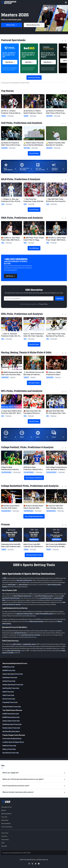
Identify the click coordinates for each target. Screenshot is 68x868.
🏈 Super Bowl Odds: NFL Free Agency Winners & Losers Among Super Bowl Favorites (33, 412)
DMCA (3, 843)
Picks (12, 25)
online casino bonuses (13, 650)
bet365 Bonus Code (8, 667)
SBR (5, 578)
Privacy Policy (43, 304)
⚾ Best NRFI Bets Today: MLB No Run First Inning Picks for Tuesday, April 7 (56, 200)
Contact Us (4, 836)
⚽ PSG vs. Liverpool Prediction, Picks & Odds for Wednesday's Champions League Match (11, 112)
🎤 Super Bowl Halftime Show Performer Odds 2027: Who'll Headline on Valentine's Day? (11, 412)
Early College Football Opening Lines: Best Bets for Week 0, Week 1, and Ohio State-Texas (56, 468)
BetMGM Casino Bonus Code (11, 717)
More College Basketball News (34, 516)
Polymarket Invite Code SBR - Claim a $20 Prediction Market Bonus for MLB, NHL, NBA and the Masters (11, 545)
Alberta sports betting (36, 621)
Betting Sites (5, 820)
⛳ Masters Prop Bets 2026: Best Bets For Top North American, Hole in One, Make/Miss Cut (56, 144)
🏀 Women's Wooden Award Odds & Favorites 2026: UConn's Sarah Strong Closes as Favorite (33, 507)
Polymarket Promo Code (10, 702)
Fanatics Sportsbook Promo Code (13, 685)
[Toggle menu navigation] (66, 2)
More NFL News (34, 421)
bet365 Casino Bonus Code (11, 714)
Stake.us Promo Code (9, 749)
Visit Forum (10, 276)
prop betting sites (46, 598)
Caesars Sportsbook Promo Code (13, 674)
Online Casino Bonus (7, 827)
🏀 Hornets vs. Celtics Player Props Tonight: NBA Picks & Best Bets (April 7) (56, 239)
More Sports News (34, 383)
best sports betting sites (24, 580)
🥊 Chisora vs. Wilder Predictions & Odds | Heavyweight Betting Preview (56, 373)
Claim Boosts (48, 62)
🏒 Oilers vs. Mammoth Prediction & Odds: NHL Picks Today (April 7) (11, 335)
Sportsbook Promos (7, 807)
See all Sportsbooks (34, 77)
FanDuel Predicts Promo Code (12, 707)
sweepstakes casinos (29, 644)
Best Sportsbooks (6, 823)
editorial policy (23, 584)
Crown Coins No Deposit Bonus (12, 738)
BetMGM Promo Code (9, 670)
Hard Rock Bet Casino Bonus (11, 731)
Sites (34, 25)
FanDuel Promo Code (9, 681)
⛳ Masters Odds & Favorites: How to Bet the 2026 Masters (34, 144)
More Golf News (34, 153)
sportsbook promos (20, 633)
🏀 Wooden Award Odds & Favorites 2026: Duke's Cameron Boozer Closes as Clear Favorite (10, 507)
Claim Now (29, 62)
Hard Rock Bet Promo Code (11, 688)
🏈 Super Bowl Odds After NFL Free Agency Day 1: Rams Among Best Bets (56, 412)
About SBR (4, 846)
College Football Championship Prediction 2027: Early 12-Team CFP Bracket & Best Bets (10, 468)
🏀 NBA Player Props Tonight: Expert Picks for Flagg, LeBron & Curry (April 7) (34, 239)
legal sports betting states (25, 614)
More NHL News (34, 344)
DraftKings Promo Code (10, 677)
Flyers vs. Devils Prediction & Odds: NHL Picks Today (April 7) (34, 335)
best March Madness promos (44, 596)
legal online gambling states (44, 614)
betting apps (12, 584)
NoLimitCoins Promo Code (11, 753)
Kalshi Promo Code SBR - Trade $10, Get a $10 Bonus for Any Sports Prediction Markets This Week (34, 545)
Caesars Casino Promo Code (11, 721)
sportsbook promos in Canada (31, 635)
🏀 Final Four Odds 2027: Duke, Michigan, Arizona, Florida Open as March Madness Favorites (55, 507)
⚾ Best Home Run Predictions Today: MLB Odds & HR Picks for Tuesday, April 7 (34, 200)
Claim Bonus (10, 62)
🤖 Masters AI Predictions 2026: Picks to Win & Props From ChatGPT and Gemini (55, 112)
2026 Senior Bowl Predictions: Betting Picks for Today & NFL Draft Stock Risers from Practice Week (34, 468)
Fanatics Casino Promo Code (11, 728)
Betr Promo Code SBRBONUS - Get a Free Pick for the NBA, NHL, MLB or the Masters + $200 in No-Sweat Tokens (56, 545)
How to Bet (4, 817)
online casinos (17, 644)
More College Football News (34, 478)
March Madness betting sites (22, 596)
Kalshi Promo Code (8, 695)
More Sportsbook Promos (34, 555)
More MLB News (34, 210)
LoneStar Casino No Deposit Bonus (13, 742)
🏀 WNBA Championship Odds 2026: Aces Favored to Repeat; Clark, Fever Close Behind (12, 373)
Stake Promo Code (8, 692)
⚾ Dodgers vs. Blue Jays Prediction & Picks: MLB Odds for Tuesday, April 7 (11, 200)
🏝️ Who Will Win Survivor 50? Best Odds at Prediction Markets (34, 373)
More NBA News (34, 248)
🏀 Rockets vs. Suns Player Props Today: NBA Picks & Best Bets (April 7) (10, 239)
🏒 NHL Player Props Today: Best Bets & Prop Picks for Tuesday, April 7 (56, 335)
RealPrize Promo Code (9, 746)
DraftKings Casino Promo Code (12, 724)
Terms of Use (5, 833)
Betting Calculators (6, 814)
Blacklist (4, 810)
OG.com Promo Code (9, 699)
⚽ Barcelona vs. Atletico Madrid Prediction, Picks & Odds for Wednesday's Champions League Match (33, 112)
